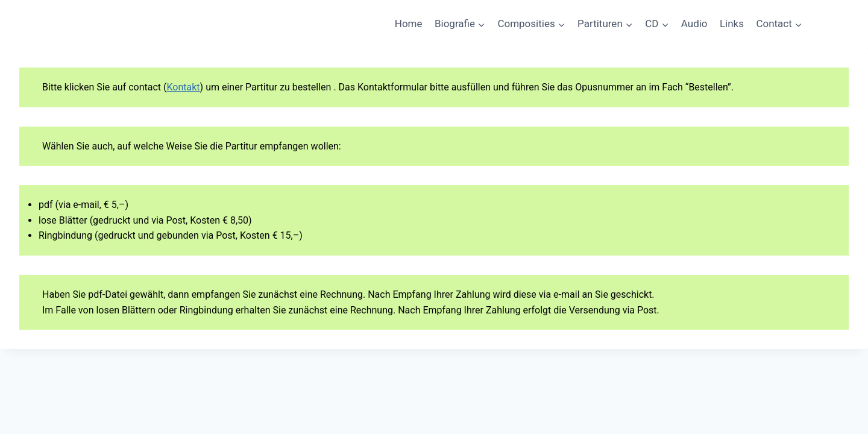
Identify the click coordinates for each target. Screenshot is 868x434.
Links (732, 24)
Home (409, 24)
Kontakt (184, 87)
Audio (694, 24)
